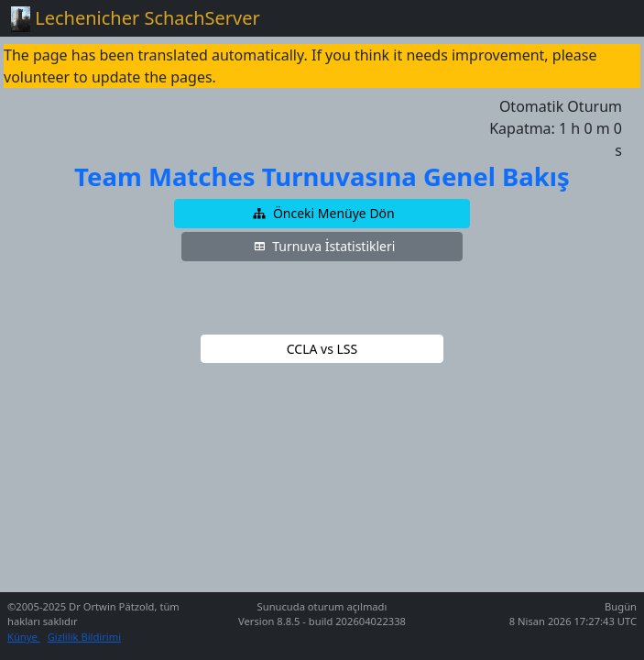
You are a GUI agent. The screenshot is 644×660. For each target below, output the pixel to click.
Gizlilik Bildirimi (84, 637)
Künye (24, 637)
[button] (322, 214)
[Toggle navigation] (607, 18)
